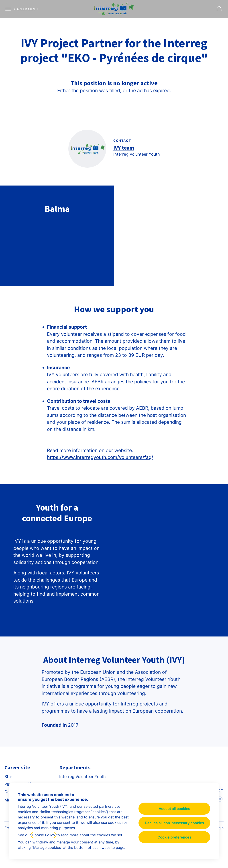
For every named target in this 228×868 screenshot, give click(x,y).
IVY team (124, 148)
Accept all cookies (174, 809)
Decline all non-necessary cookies (174, 823)
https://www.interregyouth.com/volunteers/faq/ (100, 457)
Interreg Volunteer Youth (82, 777)
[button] (219, 9)
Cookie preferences (174, 837)
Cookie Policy (44, 835)
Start (9, 777)
